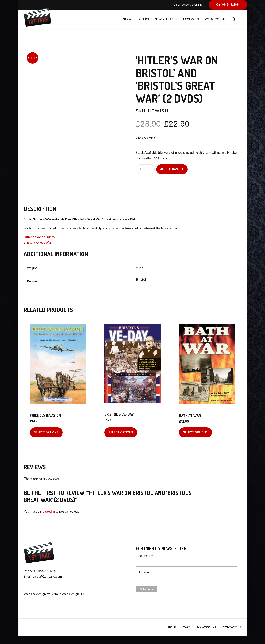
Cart (187, 626)
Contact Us (232, 626)
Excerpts (191, 19)
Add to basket (172, 168)
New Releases (166, 19)
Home (172, 626)
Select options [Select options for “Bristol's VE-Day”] (121, 431)
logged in (48, 510)
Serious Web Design (65, 592)
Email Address (145, 554)
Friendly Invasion (45, 414)
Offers (143, 19)
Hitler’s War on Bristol (40, 235)
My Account (215, 19)
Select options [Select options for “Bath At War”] (195, 431)
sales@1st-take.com (47, 575)
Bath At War (190, 414)
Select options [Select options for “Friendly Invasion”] (46, 431)
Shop (127, 19)
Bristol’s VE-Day (119, 413)
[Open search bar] (233, 19)
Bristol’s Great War (38, 241)
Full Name (143, 571)
